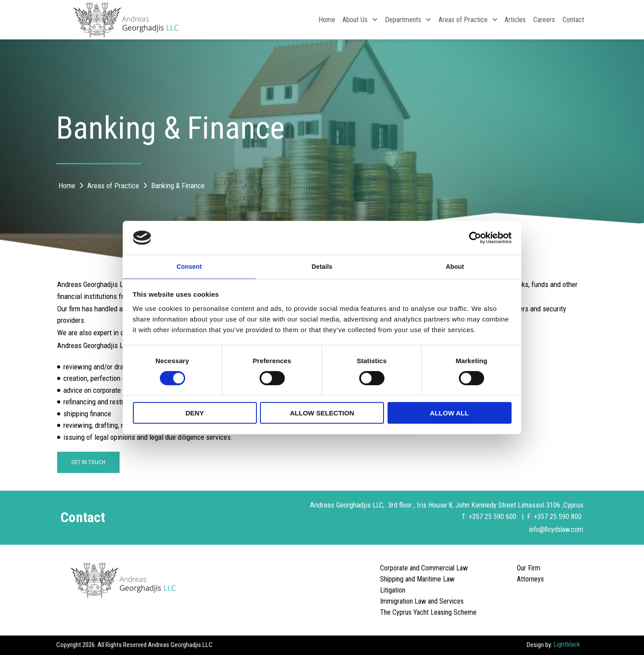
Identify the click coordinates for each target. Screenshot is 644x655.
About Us (328, 20)
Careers (535, 20)
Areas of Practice (447, 20)
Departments (381, 20)
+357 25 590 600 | (497, 517)
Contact (570, 20)
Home (288, 20)
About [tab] (455, 266)
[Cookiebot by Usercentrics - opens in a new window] (473, 237)
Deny (195, 414)
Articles (500, 20)
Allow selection (322, 414)
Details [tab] (322, 266)
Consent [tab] (189, 266)
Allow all (450, 414)
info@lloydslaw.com (554, 530)
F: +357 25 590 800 (555, 517)
